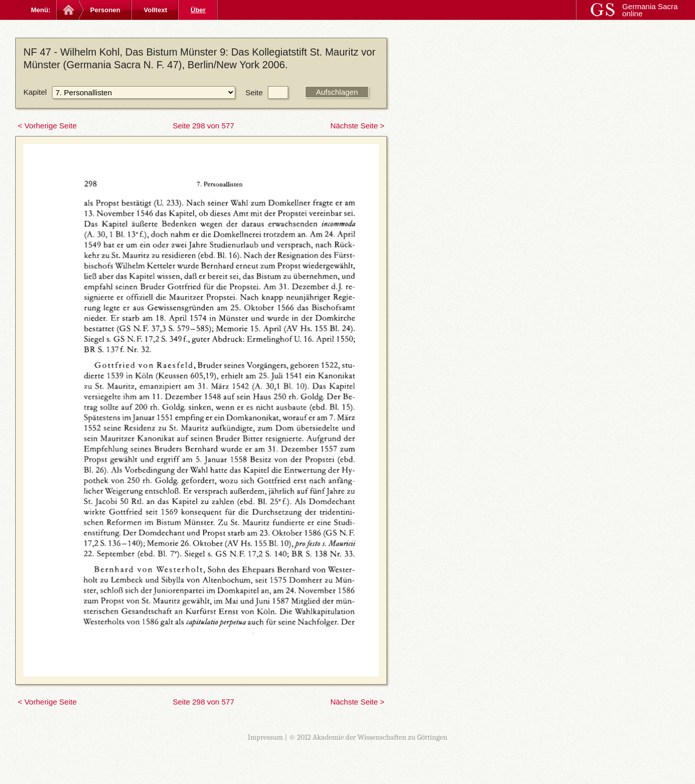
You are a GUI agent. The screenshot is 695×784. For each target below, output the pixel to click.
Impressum (265, 737)
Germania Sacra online (650, 10)
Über (198, 10)
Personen (105, 10)
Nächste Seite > (357, 126)
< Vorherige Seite (47, 126)
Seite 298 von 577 (203, 126)
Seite (254, 92)
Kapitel (35, 92)
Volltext (155, 10)
